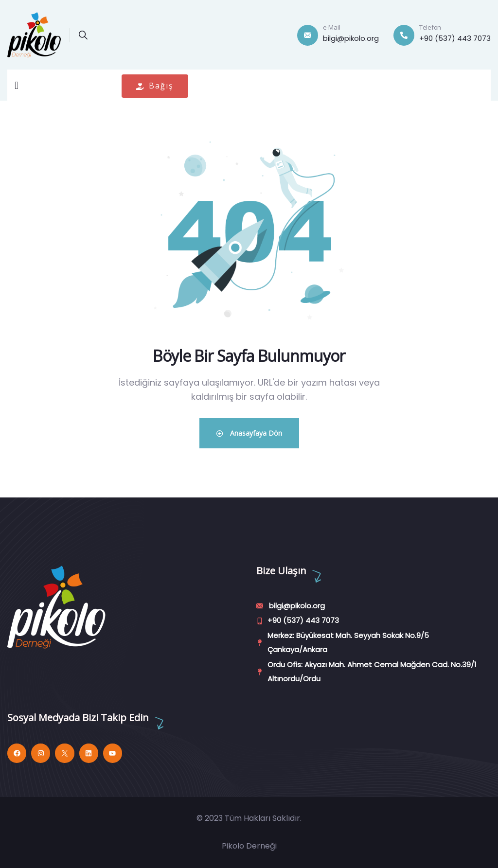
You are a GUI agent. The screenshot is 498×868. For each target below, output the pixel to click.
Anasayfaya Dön (249, 433)
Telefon (430, 27)
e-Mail (331, 27)
